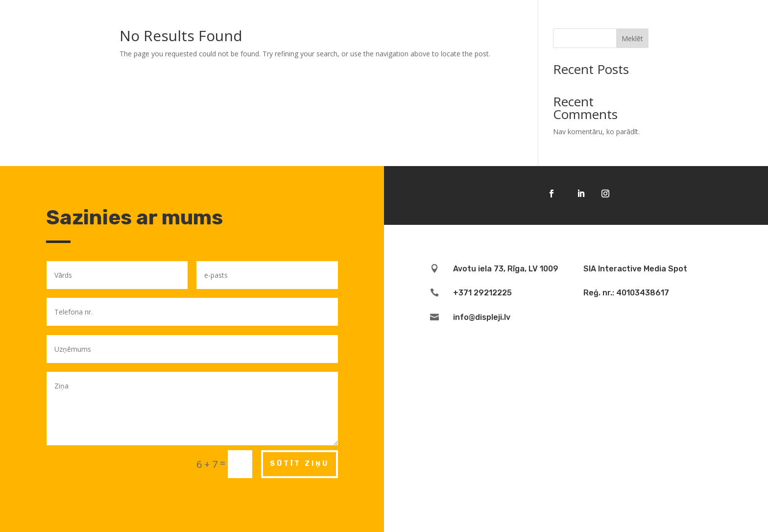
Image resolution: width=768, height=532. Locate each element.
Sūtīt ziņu (300, 464)
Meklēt (632, 38)
